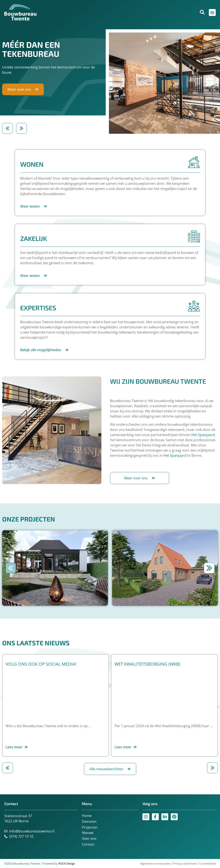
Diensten (89, 821)
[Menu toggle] (212, 12)
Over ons (89, 838)
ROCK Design (67, 863)
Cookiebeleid (207, 863)
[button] (8, 128)
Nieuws (88, 833)
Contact (88, 844)
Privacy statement (185, 863)
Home (87, 816)
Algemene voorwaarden (156, 863)
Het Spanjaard (203, 435)
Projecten (90, 827)
